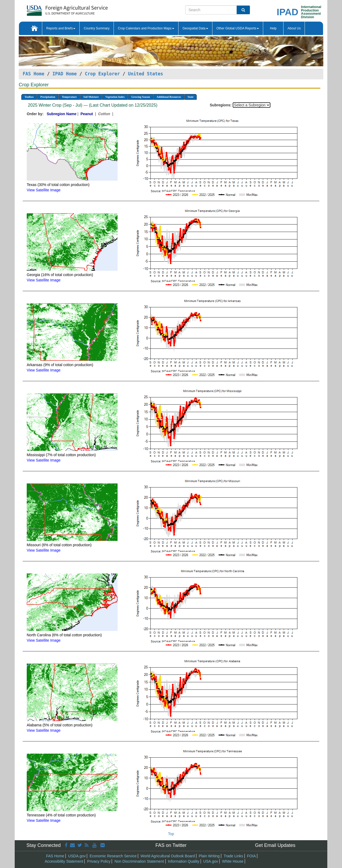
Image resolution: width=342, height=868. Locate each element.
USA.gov (211, 861)
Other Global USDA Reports (238, 28)
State (191, 97)
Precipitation (48, 97)
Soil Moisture (91, 97)
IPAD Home (65, 74)
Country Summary (97, 28)
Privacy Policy (99, 861)
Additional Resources (169, 97)
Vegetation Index (115, 97)
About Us (294, 28)
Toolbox (29, 97)
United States (145, 74)
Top (171, 834)
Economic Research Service (113, 856)
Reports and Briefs (61, 28)
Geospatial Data (195, 28)
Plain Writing (209, 856)
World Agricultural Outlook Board (168, 856)
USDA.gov (77, 856)
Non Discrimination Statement (139, 861)
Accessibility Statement (64, 861)
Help (273, 28)
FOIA (252, 856)
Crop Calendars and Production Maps (146, 28)
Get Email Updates (275, 845)
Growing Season (141, 97)
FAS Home (34, 74)
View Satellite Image (44, 190)
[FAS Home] (54, 9)
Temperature (69, 97)
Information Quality (184, 861)
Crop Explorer (102, 74)
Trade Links (233, 856)
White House (233, 861)
